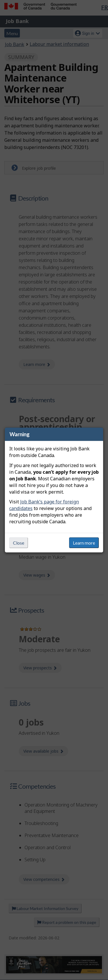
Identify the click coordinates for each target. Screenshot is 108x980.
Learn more (84, 543)
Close (19, 543)
